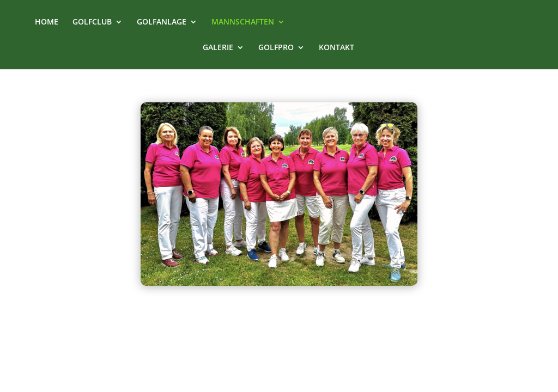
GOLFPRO (276, 48)
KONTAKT (336, 48)
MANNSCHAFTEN (243, 22)
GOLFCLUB (92, 22)
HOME (47, 22)
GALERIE (218, 48)
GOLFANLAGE (162, 22)
